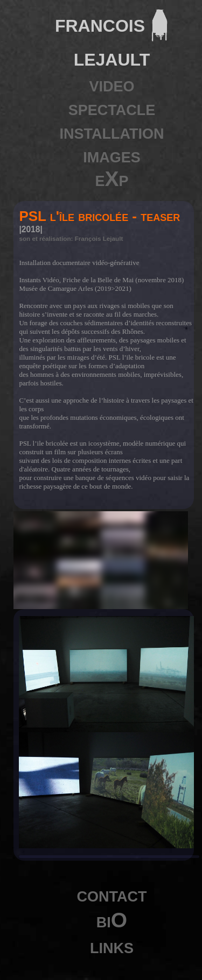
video (112, 84)
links (112, 946)
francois (100, 23)
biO (112, 920)
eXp (112, 179)
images (112, 155)
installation (112, 131)
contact (112, 894)
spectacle (112, 108)
